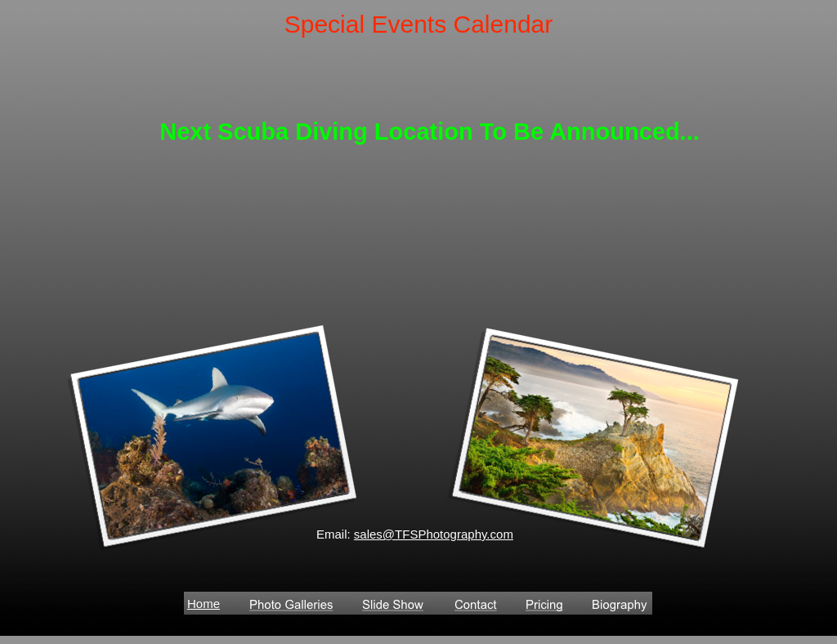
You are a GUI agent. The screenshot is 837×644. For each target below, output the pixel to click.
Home (204, 604)
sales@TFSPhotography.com (434, 534)
